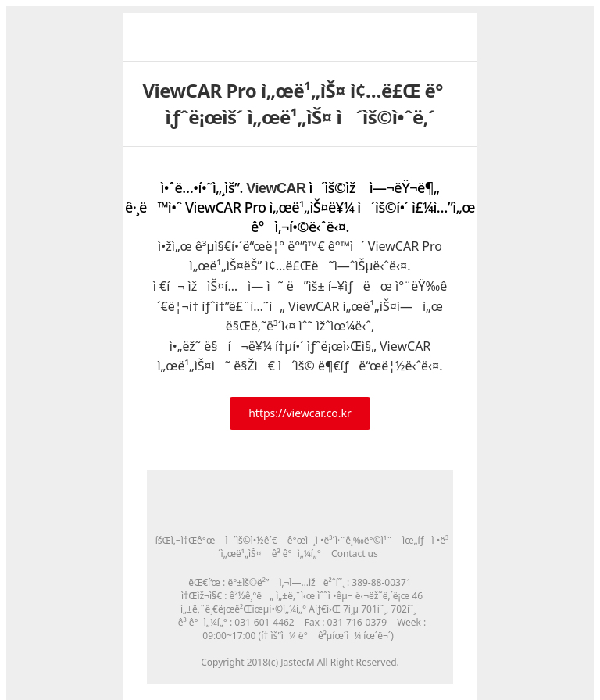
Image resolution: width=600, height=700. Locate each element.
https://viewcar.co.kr (300, 413)
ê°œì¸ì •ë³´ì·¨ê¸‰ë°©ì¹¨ (340, 540)
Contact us (355, 554)
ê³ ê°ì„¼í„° (296, 554)
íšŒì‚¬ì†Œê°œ (186, 540)
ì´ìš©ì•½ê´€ (251, 540)
